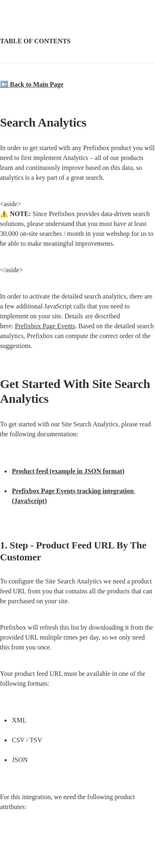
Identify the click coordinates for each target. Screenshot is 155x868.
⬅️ (32, 84)
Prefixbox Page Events (45, 326)
